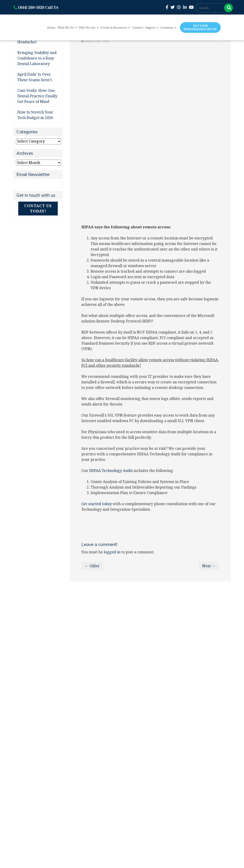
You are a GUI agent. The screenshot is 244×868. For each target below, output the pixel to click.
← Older (92, 566)
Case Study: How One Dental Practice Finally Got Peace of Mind (37, 96)
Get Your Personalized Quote (200, 27)
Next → (209, 566)
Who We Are (89, 28)
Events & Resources (115, 28)
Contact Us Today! (38, 208)
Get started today (97, 504)
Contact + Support (145, 28)
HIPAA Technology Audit (111, 471)
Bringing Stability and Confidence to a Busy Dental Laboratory (37, 58)
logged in (112, 552)
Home (51, 28)
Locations (168, 28)
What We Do (67, 28)
